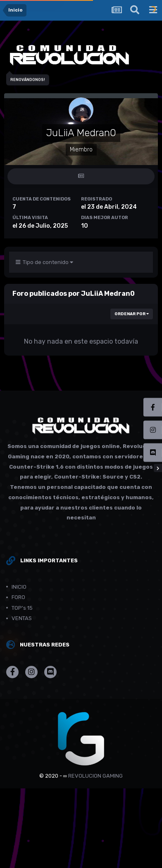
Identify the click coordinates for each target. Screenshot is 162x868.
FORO (18, 597)
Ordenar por (132, 314)
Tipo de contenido (44, 262)
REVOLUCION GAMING (95, 776)
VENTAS (22, 618)
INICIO (19, 587)
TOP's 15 (22, 608)
